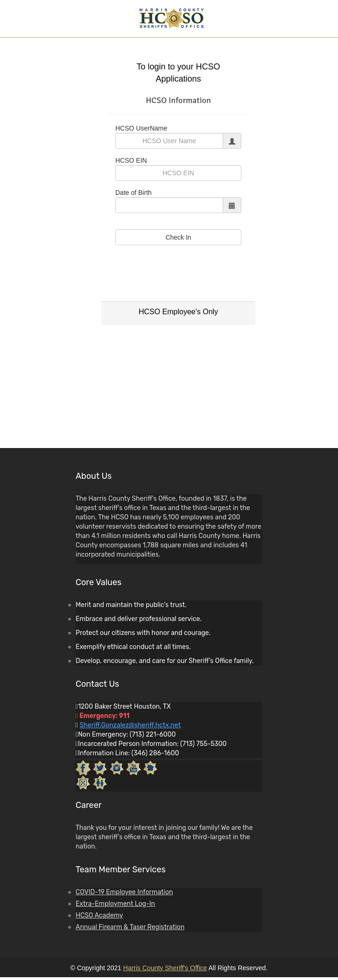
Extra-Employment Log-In (115, 904)
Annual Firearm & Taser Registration (130, 927)
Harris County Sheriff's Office (165, 968)
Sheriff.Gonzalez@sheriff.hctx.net (130, 725)
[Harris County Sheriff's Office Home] (171, 17)
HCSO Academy (99, 915)
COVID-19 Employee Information (124, 892)
